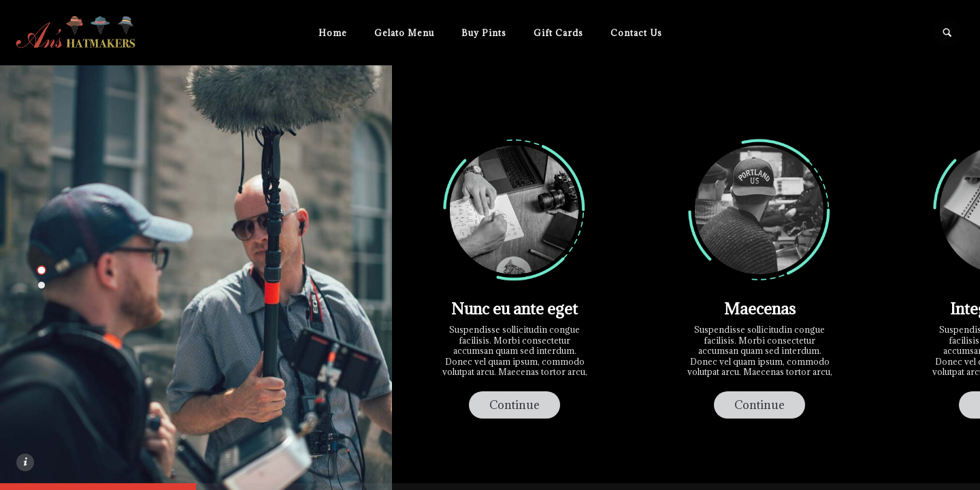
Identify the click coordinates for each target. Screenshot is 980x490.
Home (333, 33)
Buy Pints (484, 33)
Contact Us (636, 33)
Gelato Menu (404, 33)
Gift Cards (558, 33)
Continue (514, 405)
